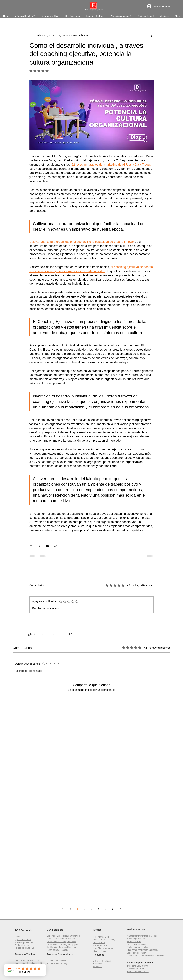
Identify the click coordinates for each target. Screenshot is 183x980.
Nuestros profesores (24, 942)
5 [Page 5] (106, 909)
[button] (136, 944)
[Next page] (113, 909)
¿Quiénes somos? (23, 940)
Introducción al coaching (58, 950)
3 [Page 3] (91, 909)
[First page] (63, 909)
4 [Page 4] (99, 909)
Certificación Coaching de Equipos (62, 944)
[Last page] (120, 909)
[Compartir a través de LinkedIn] (47, 546)
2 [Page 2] (84, 909)
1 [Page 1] (77, 909)
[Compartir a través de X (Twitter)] (39, 546)
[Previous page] (70, 909)
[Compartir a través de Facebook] (31, 546)
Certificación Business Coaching (61, 947)
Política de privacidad (24, 948)
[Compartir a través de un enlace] (56, 546)
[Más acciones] (152, 36)
